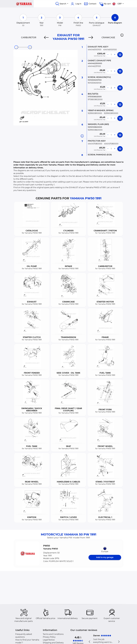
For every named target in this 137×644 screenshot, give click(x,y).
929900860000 (95, 130)
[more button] (115, 55)
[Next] (91, 38)
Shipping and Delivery (53, 643)
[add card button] (120, 55)
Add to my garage (105, 557)
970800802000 (95, 99)
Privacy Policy (49, 637)
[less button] (108, 55)
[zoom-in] (30, 47)
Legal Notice (49, 640)
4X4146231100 (94, 66)
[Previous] (46, 38)
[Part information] (82, 136)
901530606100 (95, 83)
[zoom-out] (16, 47)
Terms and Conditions (53, 634)
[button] (122, 35)
